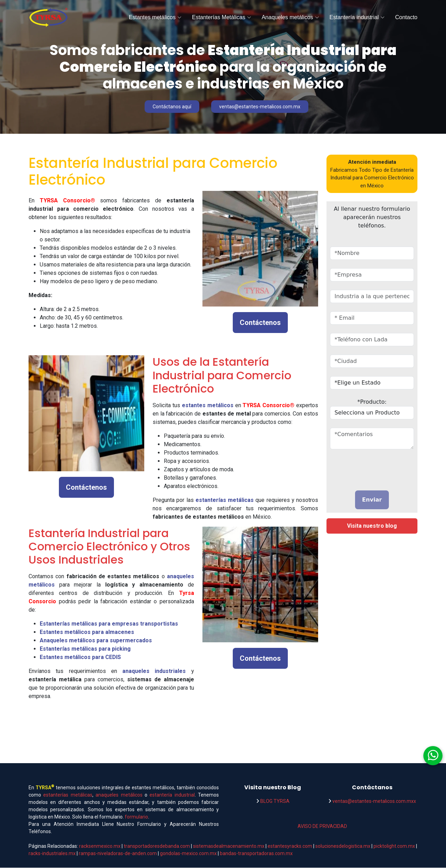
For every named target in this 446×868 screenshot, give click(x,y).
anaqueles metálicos (119, 795)
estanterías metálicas (68, 795)
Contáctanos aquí (172, 107)
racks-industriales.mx (52, 854)
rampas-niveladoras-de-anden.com (118, 854)
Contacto (406, 17)
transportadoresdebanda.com (157, 846)
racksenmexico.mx (100, 846)
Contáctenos (260, 323)
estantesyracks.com (290, 846)
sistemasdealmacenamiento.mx (229, 846)
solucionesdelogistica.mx (343, 846)
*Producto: (372, 402)
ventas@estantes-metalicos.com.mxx (374, 801)
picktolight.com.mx (394, 846)
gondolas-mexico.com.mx (189, 854)
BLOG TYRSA (275, 801)
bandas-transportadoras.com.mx (256, 854)
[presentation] (371, 468)
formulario (136, 817)
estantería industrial (172, 795)
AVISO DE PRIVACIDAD (322, 827)
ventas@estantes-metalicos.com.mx (263, 107)
